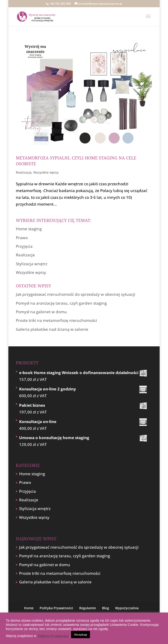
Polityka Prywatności (56, 608)
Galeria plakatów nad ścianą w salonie (52, 329)
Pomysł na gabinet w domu (41, 312)
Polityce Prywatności (53, 636)
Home (29, 608)
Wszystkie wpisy (46, 172)
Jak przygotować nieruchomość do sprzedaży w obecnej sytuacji (76, 294)
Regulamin (88, 608)
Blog (106, 608)
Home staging (29, 229)
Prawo (22, 238)
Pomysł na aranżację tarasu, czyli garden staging (61, 303)
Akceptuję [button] (81, 635)
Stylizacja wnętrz (32, 264)
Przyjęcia (24, 246)
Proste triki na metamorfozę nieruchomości (57, 320)
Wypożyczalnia (127, 608)
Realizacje (24, 172)
